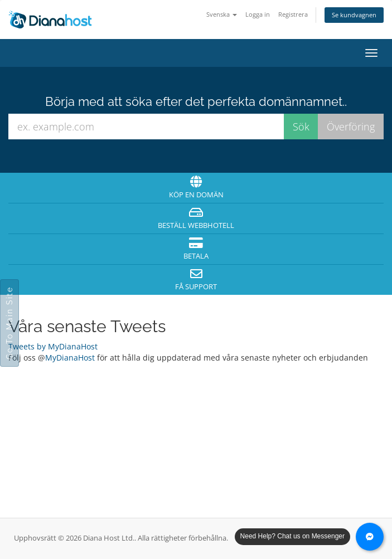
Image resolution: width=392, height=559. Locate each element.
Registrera (293, 14)
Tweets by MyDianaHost (53, 346)
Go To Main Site (9, 323)
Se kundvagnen (354, 15)
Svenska (222, 14)
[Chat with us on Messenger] (370, 537)
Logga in (258, 14)
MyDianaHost (70, 358)
